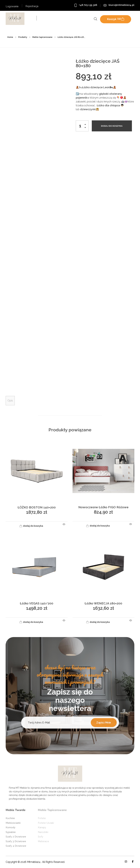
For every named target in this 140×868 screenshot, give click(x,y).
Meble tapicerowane (42, 37)
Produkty (23, 37)
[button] (86, 125)
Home (10, 37)
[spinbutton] (82, 126)
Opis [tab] (10, 401)
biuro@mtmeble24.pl (121, 5)
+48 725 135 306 (88, 5)
